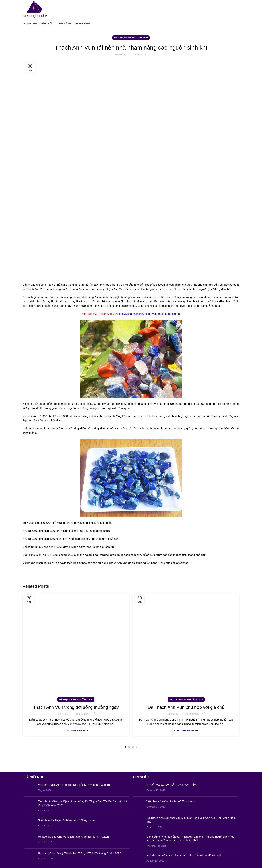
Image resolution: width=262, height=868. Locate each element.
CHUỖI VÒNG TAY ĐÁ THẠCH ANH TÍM (171, 785)
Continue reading (76, 730)
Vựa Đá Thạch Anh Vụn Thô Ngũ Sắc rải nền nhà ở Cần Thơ (75, 785)
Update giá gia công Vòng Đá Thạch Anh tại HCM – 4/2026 (74, 837)
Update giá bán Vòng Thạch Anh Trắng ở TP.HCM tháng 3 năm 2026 (80, 853)
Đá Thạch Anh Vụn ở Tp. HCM (131, 38)
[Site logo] (35, 9)
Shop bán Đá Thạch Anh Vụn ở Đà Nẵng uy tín (66, 820)
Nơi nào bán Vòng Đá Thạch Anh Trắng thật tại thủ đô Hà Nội (183, 855)
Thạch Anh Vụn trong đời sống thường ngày (76, 707)
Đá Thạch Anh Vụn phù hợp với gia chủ (186, 707)
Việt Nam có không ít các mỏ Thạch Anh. (171, 801)
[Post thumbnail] (30, 788)
